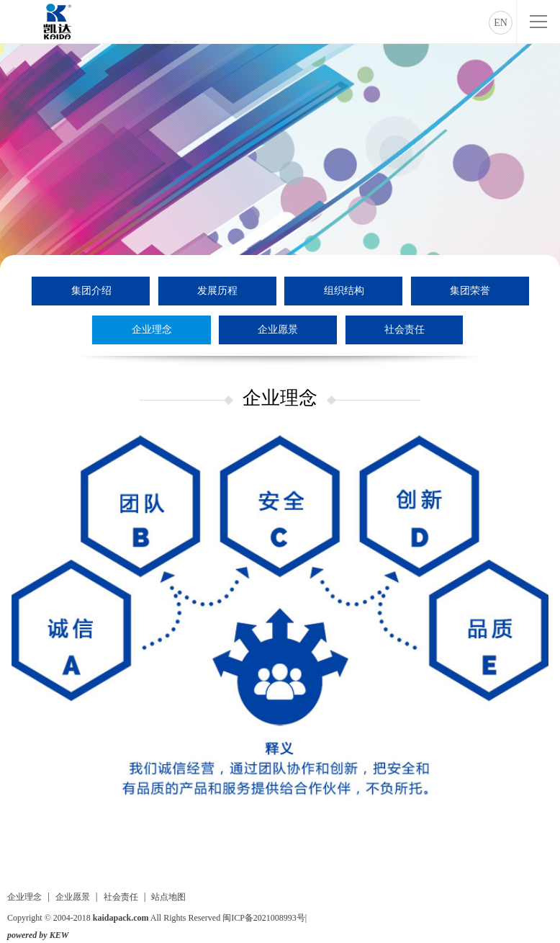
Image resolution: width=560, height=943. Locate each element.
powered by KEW (38, 935)
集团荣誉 (470, 291)
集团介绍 (91, 291)
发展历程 (217, 291)
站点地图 (168, 897)
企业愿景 (278, 330)
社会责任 (405, 330)
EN (501, 23)
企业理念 (152, 330)
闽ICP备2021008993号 (264, 918)
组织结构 (344, 291)
